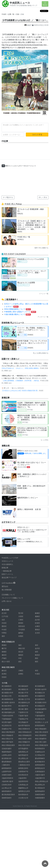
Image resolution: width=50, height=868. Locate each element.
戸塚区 (4, 658)
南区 (37, 662)
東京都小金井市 (41, 689)
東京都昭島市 (7, 686)
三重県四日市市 (24, 765)
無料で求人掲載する (41, 248)
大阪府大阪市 (40, 775)
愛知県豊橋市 (7, 762)
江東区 (21, 620)
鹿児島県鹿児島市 (8, 795)
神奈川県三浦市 (41, 742)
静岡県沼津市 (23, 768)
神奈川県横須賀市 (42, 745)
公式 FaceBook (8, 583)
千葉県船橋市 (7, 719)
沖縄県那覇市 (40, 798)
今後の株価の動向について (17, 314)
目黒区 (21, 636)
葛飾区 (37, 616)
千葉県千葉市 (23, 716)
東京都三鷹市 (23, 709)
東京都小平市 (23, 693)
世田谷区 (22, 626)
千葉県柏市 (39, 712)
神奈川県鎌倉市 (7, 735)
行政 (18, 14)
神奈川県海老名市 (25, 732)
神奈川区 (22, 648)
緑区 (20, 662)
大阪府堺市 (22, 778)
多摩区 (21, 674)
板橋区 (37, 613)
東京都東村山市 (24, 703)
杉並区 (37, 623)
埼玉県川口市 (40, 719)
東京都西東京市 (7, 699)
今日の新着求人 (7, 564)
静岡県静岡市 (7, 768)
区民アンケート (7, 574)
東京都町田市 (7, 709)
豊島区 (37, 630)
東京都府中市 (23, 706)
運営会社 (5, 586)
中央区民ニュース (20, 3)
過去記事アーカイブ (9, 578)
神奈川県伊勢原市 (8, 732)
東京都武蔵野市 (41, 709)
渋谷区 (4, 623)
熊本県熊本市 (23, 795)
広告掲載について (8, 595)
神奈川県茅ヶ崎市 (25, 739)
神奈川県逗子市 (7, 739)
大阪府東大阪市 (7, 781)
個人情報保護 (7, 590)
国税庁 (28, 25)
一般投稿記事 (7, 571)
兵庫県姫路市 (40, 772)
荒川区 (21, 613)
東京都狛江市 (40, 693)
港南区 (4, 652)
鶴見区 (37, 655)
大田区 (21, 616)
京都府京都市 (7, 775)
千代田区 (22, 630)
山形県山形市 (7, 755)
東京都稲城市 (23, 686)
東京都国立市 (23, 689)
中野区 (4, 633)
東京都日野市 (7, 706)
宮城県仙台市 (40, 752)
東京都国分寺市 (7, 693)
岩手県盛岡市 (23, 749)
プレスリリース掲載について (12, 598)
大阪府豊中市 (40, 778)
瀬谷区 (4, 655)
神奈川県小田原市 (42, 732)
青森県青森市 (7, 752)
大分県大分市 (23, 798)
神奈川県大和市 (24, 745)
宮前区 (4, 677)
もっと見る (45, 440)
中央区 (4, 14)
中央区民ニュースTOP (10, 558)
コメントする (37, 134)
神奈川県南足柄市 (8, 745)
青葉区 (4, 645)
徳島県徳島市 (7, 791)
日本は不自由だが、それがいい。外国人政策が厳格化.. (21, 368)
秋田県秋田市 (40, 749)
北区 (3, 620)
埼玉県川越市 (7, 722)
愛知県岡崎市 (40, 758)
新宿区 (21, 623)
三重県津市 (6, 765)
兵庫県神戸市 (23, 772)
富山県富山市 (23, 758)
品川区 (37, 620)
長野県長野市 (40, 765)
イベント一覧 (44, 294)
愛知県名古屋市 (24, 762)
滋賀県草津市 (23, 781)
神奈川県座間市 (41, 735)
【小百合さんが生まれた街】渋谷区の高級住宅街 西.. (20, 391)
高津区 (4, 674)
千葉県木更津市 (7, 716)
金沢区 (37, 648)
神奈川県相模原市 (25, 735)
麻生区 (4, 671)
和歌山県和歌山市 (42, 781)
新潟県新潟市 (7, 758)
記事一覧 (11, 14)
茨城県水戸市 (7, 729)
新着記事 (5, 568)
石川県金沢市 (40, 755)
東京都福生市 (40, 706)
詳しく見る (43, 197)
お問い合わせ (7, 601)
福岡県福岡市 (40, 791)
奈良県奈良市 (23, 775)
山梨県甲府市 (7, 772)
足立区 (4, 613)
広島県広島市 (7, 785)
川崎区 (21, 671)
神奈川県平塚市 (7, 742)
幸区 (37, 671)
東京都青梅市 (40, 686)
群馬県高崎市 (40, 726)
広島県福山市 (23, 785)
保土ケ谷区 (6, 662)
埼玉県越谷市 (23, 722)
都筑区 (21, 655)
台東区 (37, 626)
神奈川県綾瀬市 (41, 729)
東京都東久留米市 (8, 703)
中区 (20, 658)
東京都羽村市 (40, 699)
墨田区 (4, 626)
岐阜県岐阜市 (40, 762)
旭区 (20, 645)
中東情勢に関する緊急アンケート (20, 312)
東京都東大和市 (41, 703)
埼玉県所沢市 (7, 726)
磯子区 (4, 648)
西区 (37, 658)
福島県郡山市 (23, 752)
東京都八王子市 (24, 699)
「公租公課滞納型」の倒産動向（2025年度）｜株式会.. (21, 381)
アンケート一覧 (43, 317)
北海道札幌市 (7, 749)
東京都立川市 (7, 696)
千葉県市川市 (23, 712)
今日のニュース (7, 561)
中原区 (37, 674)
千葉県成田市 (40, 716)
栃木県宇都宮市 (24, 726)
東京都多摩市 (23, 696)
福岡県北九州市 (24, 791)
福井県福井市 (23, 755)
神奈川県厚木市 (24, 729)
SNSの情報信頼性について (18, 309)
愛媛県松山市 (23, 788)
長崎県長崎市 (7, 798)
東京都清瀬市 (7, 689)
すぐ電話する (8, 197)
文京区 (37, 633)
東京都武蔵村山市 (8, 712)
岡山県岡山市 (40, 785)
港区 (3, 636)
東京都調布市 (40, 696)
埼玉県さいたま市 (42, 722)
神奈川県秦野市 (41, 739)
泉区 (37, 645)
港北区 (21, 652)
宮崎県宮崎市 (40, 795)
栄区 (37, 652)
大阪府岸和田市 (7, 778)
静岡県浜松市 (40, 768)
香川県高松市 (40, 788)
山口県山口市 (7, 788)
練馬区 (21, 633)
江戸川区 (5, 616)
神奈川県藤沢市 (24, 742)
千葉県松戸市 (23, 719)
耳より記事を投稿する (41, 353)
